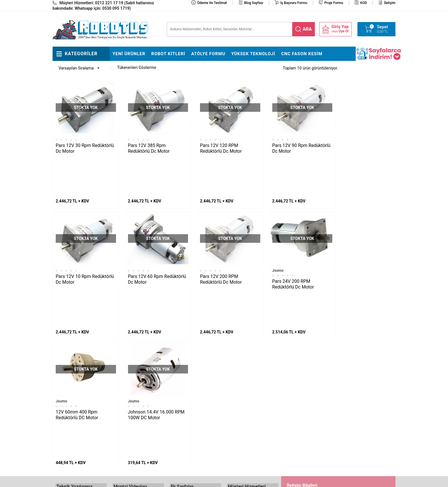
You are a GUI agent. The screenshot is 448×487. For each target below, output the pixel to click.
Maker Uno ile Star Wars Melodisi (76, 396)
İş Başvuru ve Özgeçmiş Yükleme (191, 405)
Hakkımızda (180, 392)
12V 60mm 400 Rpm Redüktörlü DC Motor (77, 339)
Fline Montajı (124, 383)
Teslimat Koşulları (242, 392)
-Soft (196, 480)
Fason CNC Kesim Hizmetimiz (186, 439)
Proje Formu (334, 3)
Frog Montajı (124, 392)
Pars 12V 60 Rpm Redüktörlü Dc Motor (157, 241)
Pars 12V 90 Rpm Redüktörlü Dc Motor (301, 148)
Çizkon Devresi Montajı (132, 418)
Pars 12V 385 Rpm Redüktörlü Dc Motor (149, 148)
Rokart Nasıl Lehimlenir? (134, 409)
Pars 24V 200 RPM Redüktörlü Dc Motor (293, 246)
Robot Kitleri (168, 54)
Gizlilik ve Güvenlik (243, 435)
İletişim (390, 3)
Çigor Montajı (124, 400)
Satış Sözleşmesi (185, 418)
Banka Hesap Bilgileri (188, 426)
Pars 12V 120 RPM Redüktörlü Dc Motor (221, 148)
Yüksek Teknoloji (253, 54)
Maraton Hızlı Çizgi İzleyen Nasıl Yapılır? (78, 413)
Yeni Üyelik (236, 400)
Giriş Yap (340, 27)
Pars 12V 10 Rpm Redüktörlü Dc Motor (85, 241)
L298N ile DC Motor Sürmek (80, 383)
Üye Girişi (235, 418)
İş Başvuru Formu (294, 3)
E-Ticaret (208, 480)
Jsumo (278, 232)
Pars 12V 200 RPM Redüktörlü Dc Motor (221, 241)
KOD (364, 3)
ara (307, 29)
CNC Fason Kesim (302, 54)
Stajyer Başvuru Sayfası (190, 383)
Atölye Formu (208, 54)
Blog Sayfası (254, 3)
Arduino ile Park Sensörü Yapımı (77, 430)
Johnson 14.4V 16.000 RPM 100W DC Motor (156, 339)
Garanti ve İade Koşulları (248, 426)
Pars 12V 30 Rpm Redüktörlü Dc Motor (85, 148)
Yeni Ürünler (129, 54)
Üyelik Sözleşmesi (243, 409)
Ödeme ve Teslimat (212, 3)
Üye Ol (344, 31)
